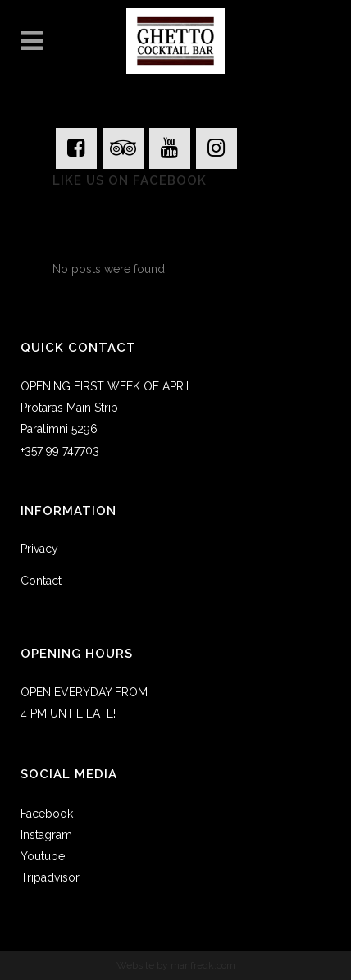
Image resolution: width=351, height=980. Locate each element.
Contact (41, 581)
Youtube (43, 856)
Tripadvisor (50, 877)
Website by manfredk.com (176, 965)
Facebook (47, 814)
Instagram (46, 835)
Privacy (39, 549)
